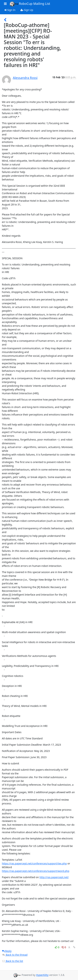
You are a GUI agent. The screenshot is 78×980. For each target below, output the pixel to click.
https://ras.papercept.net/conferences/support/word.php (36, 871)
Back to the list (13, 961)
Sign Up (27, 10)
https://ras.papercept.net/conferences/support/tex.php (34, 863)
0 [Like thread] (57, 947)
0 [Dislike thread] (64, 947)
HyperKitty (42, 975)
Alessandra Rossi (25, 78)
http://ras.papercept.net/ (54, 877)
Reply (7, 951)
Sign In (10, 10)
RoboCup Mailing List (30, 4)
